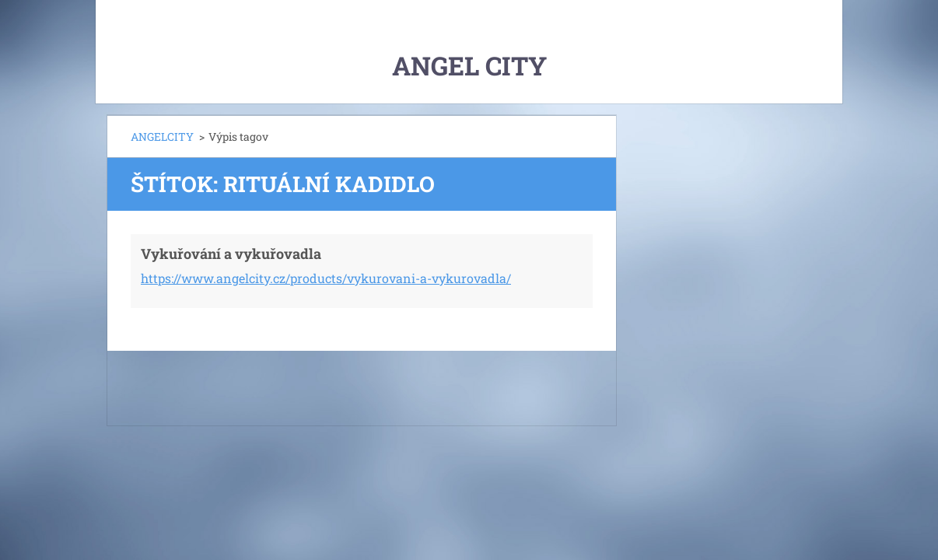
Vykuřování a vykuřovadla (231, 254)
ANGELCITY (162, 136)
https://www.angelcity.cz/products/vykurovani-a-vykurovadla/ (326, 278)
